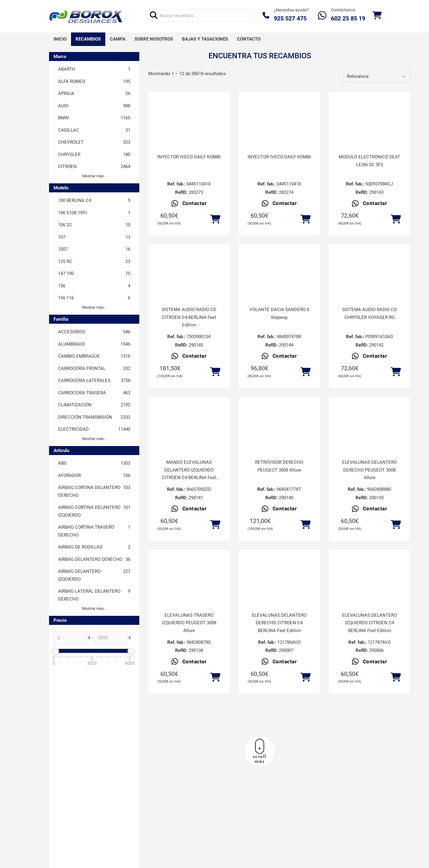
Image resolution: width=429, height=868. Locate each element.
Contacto (249, 39)
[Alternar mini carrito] (377, 15)
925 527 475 (290, 18)
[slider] (55, 651)
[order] (377, 76)
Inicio (60, 39)
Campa (118, 39)
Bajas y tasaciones (205, 39)
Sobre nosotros (154, 39)
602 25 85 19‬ (348, 18)
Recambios (88, 39)
